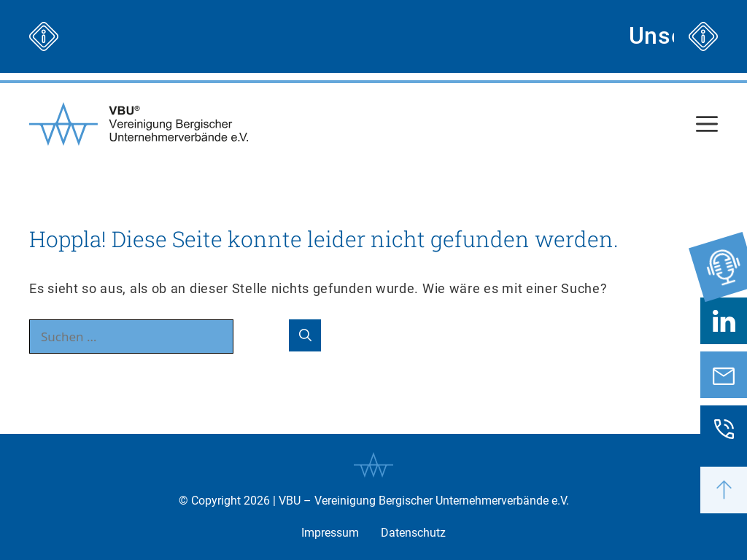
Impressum (330, 533)
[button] (724, 490)
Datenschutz (413, 533)
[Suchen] (305, 335)
